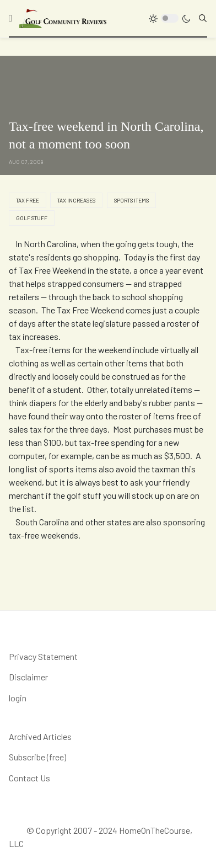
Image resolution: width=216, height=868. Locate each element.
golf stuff (32, 218)
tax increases (76, 200)
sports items (131, 200)
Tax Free (28, 200)
